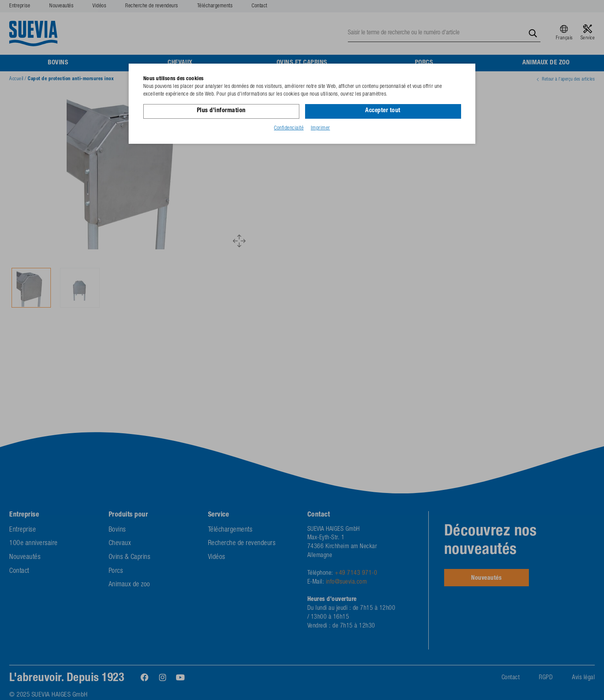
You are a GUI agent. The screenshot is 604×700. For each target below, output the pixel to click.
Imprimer (320, 128)
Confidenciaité (289, 128)
